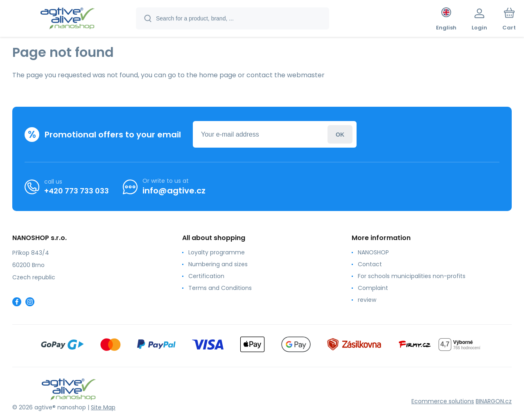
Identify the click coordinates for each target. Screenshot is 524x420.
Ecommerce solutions (443, 401)
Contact (370, 264)
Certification (206, 276)
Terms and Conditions (220, 288)
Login (340, 134)
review (367, 300)
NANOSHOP (373, 252)
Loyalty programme (217, 252)
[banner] (67, 20)
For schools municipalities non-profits (412, 276)
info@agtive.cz (174, 191)
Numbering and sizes (218, 264)
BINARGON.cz (494, 401)
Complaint (373, 288)
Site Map (103, 407)
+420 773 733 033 (77, 190)
